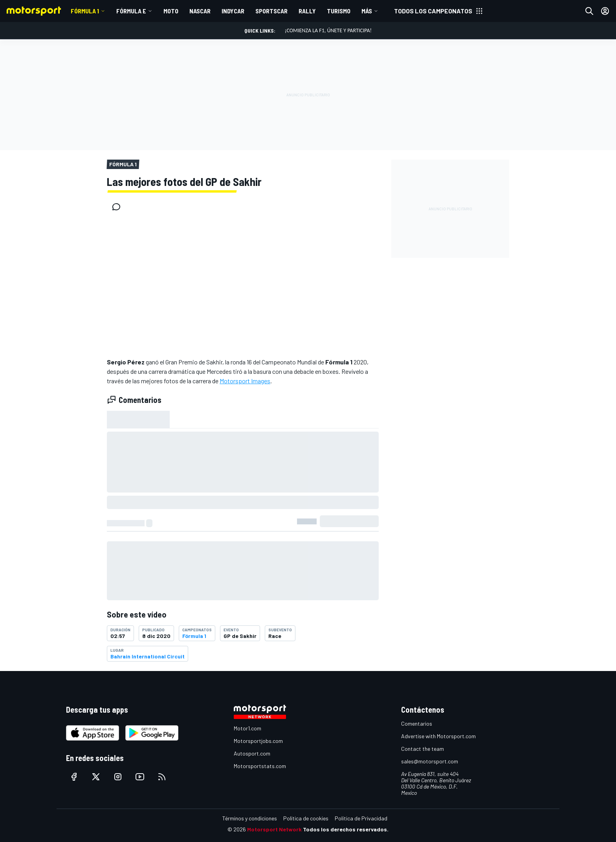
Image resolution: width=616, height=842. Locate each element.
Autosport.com (252, 753)
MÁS (367, 11)
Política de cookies (306, 818)
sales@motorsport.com (430, 761)
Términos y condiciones (250, 818)
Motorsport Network (274, 829)
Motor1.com (247, 728)
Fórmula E (131, 11)
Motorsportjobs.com (258, 741)
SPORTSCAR (271, 11)
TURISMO (339, 11)
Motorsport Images (245, 381)
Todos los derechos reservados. (346, 829)
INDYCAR (233, 11)
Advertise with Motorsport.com (438, 736)
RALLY (307, 11)
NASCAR (200, 11)
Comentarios (417, 723)
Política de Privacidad (361, 818)
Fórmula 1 (85, 11)
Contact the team (423, 749)
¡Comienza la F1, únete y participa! (328, 30)
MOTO (171, 11)
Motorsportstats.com (260, 766)
